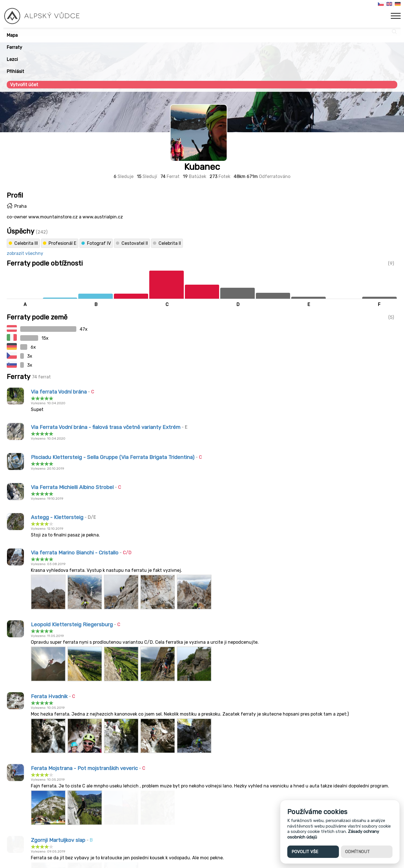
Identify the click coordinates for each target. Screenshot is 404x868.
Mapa (12, 35)
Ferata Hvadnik (49, 696)
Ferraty (14, 47)
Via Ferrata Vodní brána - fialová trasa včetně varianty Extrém (106, 427)
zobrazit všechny (25, 253)
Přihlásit (15, 71)
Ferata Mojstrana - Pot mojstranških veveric (84, 768)
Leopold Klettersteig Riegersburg (72, 625)
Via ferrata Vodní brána (59, 392)
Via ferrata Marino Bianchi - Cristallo (75, 553)
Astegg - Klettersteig (57, 517)
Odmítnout (357, 852)
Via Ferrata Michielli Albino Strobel (72, 487)
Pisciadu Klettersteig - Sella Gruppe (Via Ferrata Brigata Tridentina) (113, 457)
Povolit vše (305, 852)
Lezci (12, 59)
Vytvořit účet (24, 85)
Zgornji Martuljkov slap (58, 840)
